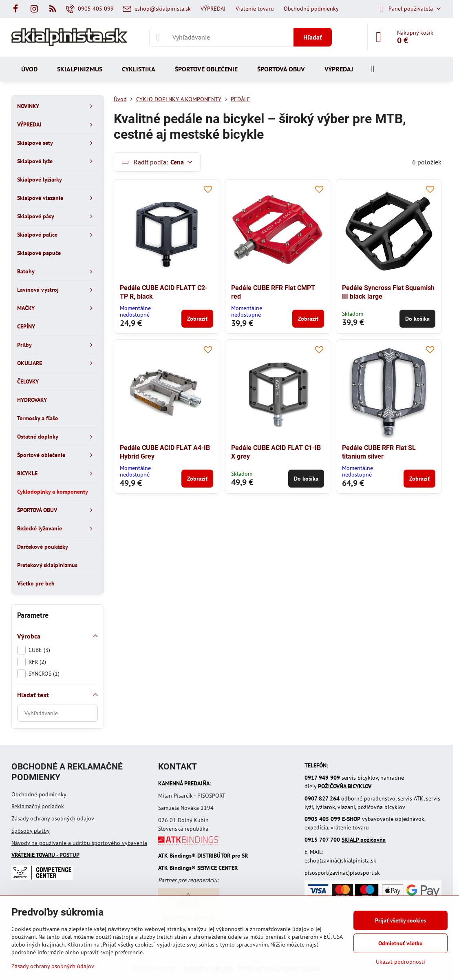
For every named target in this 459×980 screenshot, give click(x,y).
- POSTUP (45, 855)
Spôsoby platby (31, 831)
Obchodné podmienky (39, 794)
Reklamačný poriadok (38, 806)
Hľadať (313, 37)
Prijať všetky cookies (401, 920)
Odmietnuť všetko (401, 943)
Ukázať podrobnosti (401, 962)
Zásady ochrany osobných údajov (53, 818)
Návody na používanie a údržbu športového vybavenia (79, 843)
